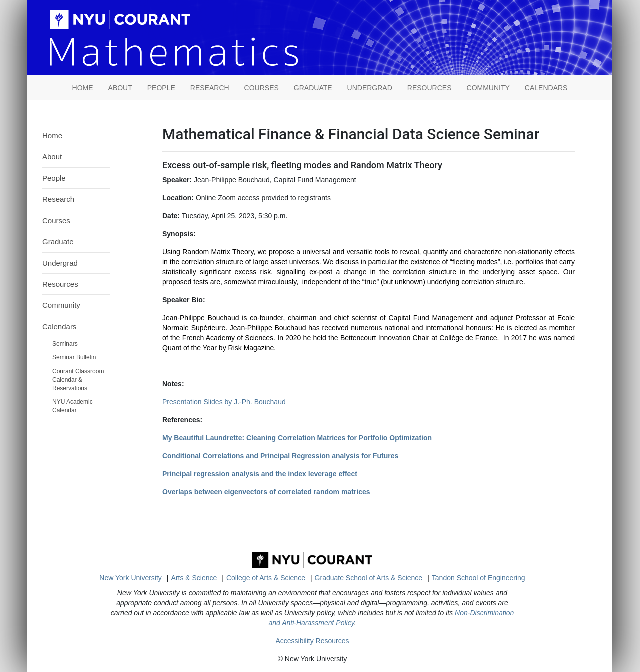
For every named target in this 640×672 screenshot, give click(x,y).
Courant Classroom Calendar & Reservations (78, 380)
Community (488, 88)
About (120, 88)
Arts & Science (194, 578)
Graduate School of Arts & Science (369, 578)
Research (210, 88)
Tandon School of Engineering (479, 578)
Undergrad (370, 88)
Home (52, 135)
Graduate (313, 88)
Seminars (65, 344)
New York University (131, 578)
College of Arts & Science (266, 578)
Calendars (546, 88)
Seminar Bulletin (74, 357)
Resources (430, 88)
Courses (262, 88)
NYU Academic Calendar (73, 406)
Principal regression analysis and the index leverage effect (260, 474)
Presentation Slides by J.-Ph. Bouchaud (224, 402)
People (161, 88)
